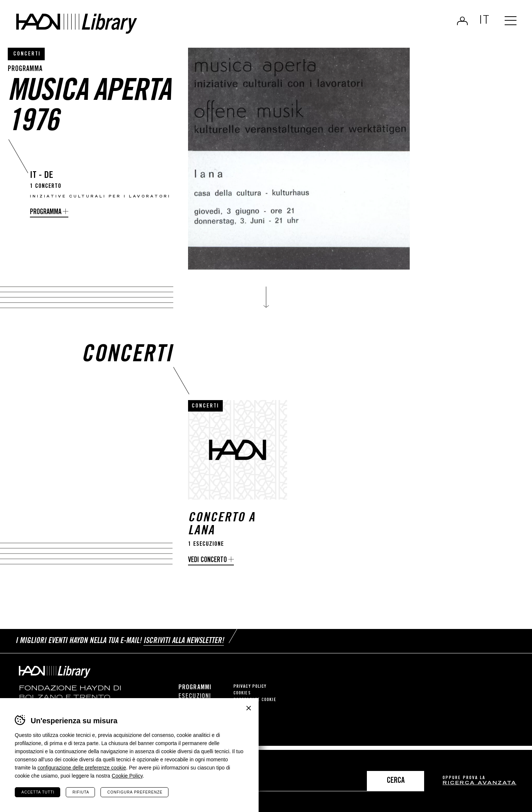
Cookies (242, 693)
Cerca (396, 781)
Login (462, 21)
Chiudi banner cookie (249, 708)
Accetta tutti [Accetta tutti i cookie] (38, 792)
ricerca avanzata (480, 783)
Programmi (195, 688)
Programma (46, 212)
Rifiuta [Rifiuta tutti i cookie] (81, 792)
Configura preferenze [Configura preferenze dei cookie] (135, 792)
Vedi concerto (207, 560)
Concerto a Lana (222, 525)
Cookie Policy (127, 776)
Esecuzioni (195, 697)
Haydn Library (77, 24)
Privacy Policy (250, 687)
